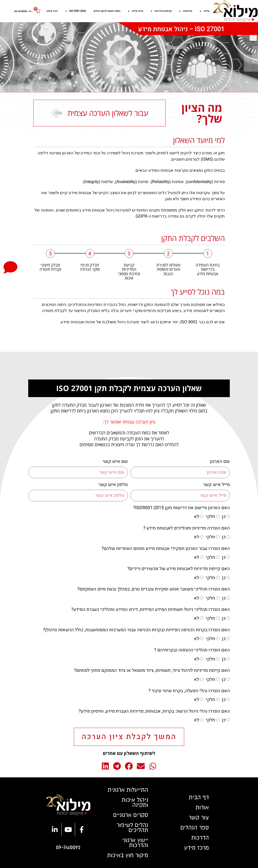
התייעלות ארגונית (128, 790)
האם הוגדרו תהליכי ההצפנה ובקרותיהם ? (192, 650)
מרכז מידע (136, 11)
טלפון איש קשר (113, 485)
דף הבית (199, 797)
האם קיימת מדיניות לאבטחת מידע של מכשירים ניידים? (179, 569)
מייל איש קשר (216, 485)
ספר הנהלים (195, 828)
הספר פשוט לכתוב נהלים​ (107, 11)
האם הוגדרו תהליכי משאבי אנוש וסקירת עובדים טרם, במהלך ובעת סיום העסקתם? (154, 589)
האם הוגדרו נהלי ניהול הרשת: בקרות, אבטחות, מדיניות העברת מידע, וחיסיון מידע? (154, 711)
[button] (153, 766)
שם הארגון (220, 461)
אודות (202, 808)
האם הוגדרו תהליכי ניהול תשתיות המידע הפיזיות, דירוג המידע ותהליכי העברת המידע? (151, 610)
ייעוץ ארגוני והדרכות (135, 843)
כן (224, 517)
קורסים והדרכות (161, 11)
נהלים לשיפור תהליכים (132, 828)
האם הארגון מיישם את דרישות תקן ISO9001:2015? (182, 508)
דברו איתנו (52, 11)
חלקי (211, 517)
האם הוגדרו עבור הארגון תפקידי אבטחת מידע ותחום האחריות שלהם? (166, 549)
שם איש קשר (115, 461)
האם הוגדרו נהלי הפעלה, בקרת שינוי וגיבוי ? (189, 691)
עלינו (205, 11)
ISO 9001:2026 (76, 11)
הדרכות (200, 838)
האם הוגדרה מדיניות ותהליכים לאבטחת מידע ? (186, 528)
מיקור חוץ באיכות (128, 855)
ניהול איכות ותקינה (135, 803)
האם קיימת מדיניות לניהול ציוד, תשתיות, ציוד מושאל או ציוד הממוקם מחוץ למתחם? (152, 670)
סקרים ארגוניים (131, 815)
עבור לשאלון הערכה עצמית (108, 113)
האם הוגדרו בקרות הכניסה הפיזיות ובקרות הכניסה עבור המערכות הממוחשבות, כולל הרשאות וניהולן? (136, 630)
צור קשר (199, 818)
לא (197, 517)
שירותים (186, 11)
